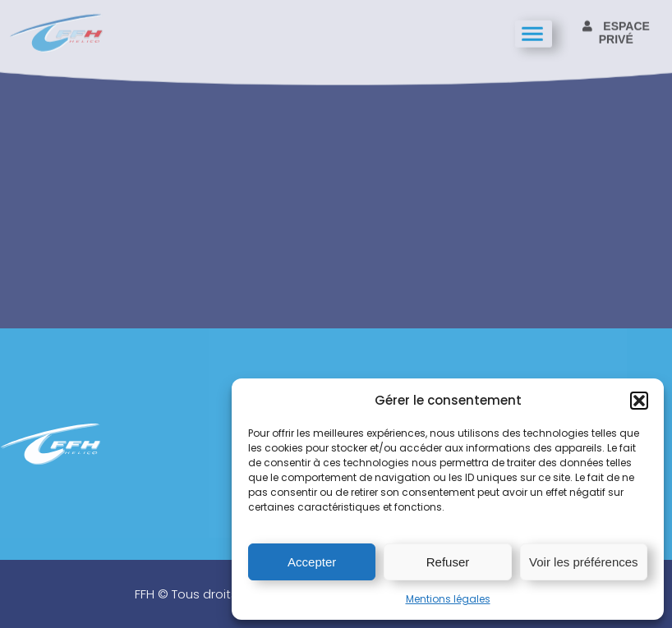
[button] (639, 401)
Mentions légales (448, 599)
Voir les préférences (584, 562)
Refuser (448, 562)
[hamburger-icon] (534, 32)
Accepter (312, 562)
